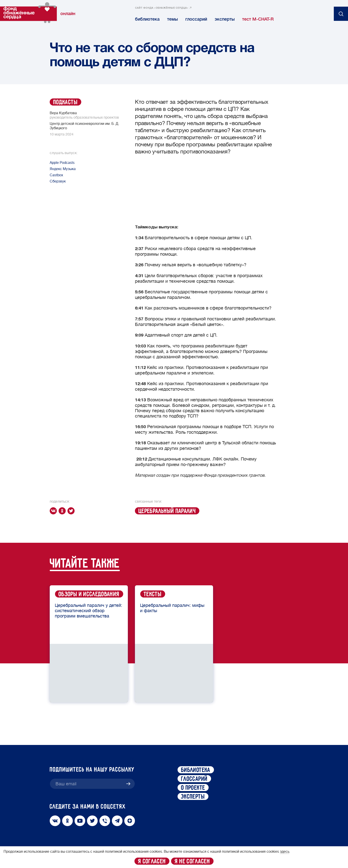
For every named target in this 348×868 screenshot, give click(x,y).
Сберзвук (58, 181)
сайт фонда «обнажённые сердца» (162, 8)
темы (172, 19)
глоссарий (196, 19)
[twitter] (72, 511)
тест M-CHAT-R (258, 19)
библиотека (147, 19)
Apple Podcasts (62, 163)
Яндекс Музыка (63, 169)
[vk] (54, 511)
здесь (285, 852)
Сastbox (56, 175)
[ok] (63, 511)
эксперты (225, 19)
